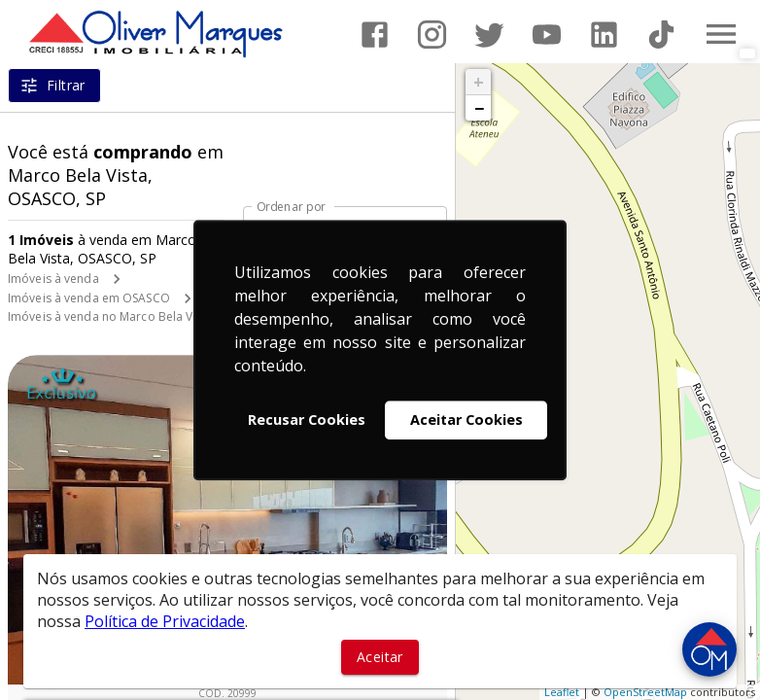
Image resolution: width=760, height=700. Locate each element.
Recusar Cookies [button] (307, 420)
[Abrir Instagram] (432, 35)
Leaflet (562, 692)
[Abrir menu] (721, 34)
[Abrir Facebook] (375, 35)
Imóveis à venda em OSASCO (89, 298)
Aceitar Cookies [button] (466, 420)
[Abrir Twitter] (489, 35)
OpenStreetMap (645, 692)
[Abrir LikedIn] (604, 35)
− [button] (479, 108)
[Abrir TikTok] (661, 35)
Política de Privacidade (165, 621)
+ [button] (479, 82)
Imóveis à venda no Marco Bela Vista (110, 316)
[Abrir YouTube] (547, 35)
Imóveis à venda (53, 279)
